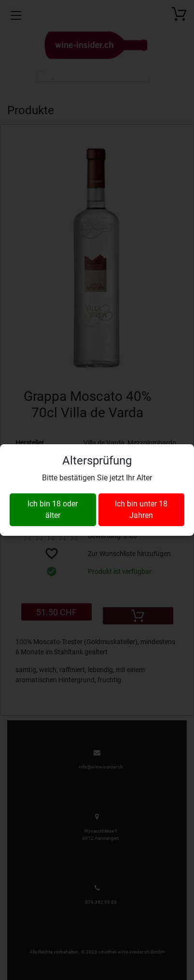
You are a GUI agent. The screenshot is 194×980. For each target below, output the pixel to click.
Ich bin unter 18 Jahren (141, 510)
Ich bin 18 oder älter (53, 510)
